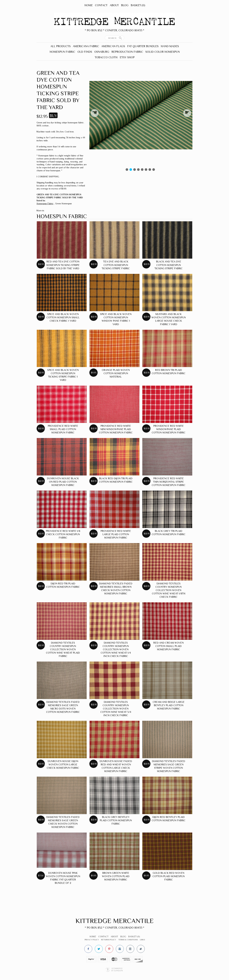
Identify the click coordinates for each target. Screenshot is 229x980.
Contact (101, 5)
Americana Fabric (86, 46)
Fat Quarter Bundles (143, 46)
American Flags (113, 46)
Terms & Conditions (128, 940)
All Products (61, 46)
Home (89, 5)
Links (142, 940)
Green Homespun (63, 204)
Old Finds (85, 52)
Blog (125, 5)
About (114, 5)
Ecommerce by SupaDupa (117, 970)
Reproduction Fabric (127, 52)
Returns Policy (109, 940)
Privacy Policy (92, 940)
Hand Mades (170, 46)
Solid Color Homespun (163, 52)
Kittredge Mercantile (115, 921)
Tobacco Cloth (106, 57)
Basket (138, 5)
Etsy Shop (127, 57)
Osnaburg (102, 52)
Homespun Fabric (62, 52)
